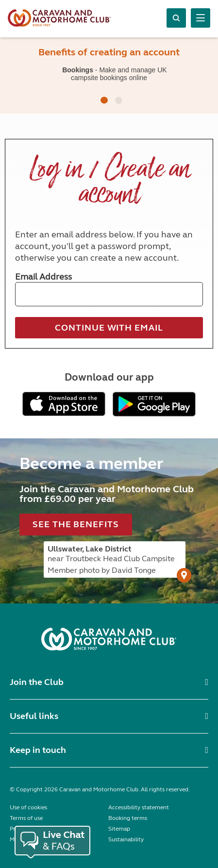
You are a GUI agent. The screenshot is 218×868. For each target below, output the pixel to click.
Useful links (34, 716)
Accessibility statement (139, 807)
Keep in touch (38, 750)
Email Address (43, 277)
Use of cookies (28, 807)
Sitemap (119, 829)
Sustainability (126, 839)
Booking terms (128, 818)
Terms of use (26, 818)
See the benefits (75, 524)
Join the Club (37, 682)
